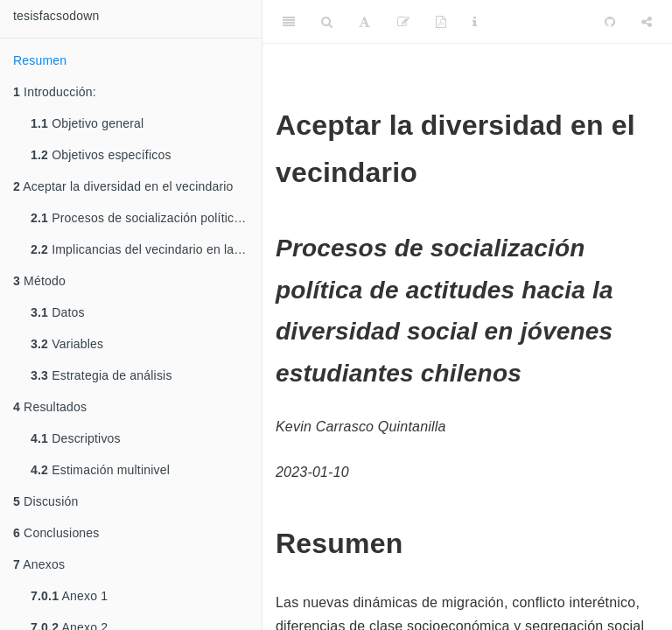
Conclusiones (56, 533)
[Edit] (403, 22)
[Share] (647, 22)
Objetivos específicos (101, 155)
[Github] (610, 22)
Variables (67, 344)
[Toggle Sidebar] (289, 22)
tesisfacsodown (56, 16)
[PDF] (441, 22)
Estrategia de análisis (101, 375)
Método (39, 281)
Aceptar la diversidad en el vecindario (123, 186)
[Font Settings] (364, 22)
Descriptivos (76, 438)
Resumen (40, 60)
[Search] (327, 22)
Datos (58, 312)
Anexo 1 (69, 596)
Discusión (46, 501)
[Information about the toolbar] (475, 22)
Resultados (50, 407)
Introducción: (55, 92)
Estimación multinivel (100, 470)
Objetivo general (87, 123)
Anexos (39, 564)
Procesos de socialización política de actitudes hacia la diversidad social (146, 218)
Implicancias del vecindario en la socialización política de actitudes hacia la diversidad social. (146, 249)
